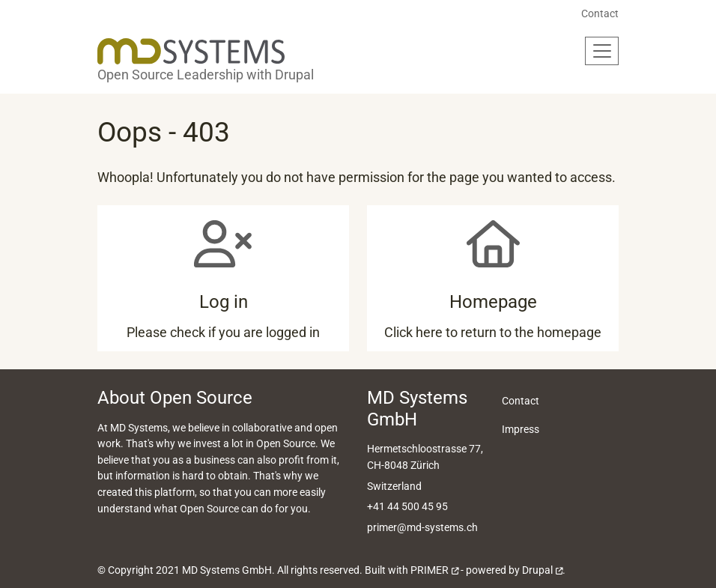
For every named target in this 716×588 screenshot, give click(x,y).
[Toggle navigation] (602, 51)
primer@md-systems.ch (422, 528)
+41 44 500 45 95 (407, 507)
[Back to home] (191, 51)
